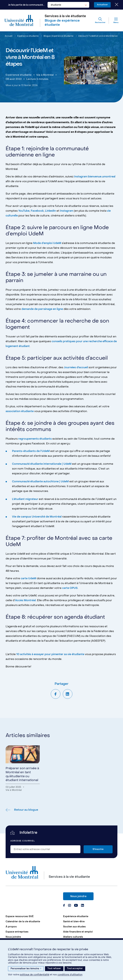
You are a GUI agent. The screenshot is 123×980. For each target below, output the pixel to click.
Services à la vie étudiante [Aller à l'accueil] (65, 16)
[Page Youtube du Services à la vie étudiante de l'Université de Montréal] (76, 907)
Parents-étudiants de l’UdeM (31, 452)
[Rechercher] (100, 21)
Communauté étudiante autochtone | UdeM (41, 482)
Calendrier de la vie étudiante (23, 923)
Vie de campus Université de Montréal (38, 517)
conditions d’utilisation (70, 975)
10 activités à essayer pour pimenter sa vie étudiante (51, 655)
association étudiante (20, 412)
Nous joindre (78, 898)
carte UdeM (29, 579)
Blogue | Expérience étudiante (59, 37)
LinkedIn (51, 211)
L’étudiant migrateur (25, 500)
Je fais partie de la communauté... (25, 5)
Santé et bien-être (74, 923)
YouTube (24, 211)
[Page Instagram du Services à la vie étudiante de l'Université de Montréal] (69, 907)
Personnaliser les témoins (26, 969)
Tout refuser (54, 968)
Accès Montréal (26, 601)
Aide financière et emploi (78, 933)
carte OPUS (72, 589)
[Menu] (113, 21)
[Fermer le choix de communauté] (114, 5)
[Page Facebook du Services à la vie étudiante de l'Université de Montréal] (64, 907)
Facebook (38, 211)
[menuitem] (33, 918)
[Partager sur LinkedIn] (68, 695)
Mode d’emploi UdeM (48, 244)
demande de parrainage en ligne (43, 310)
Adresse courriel (23, 842)
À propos (11, 928)
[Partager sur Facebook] (56, 695)
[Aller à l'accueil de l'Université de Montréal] (19, 21)
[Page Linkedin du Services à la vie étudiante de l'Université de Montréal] (82, 907)
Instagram (68, 211)
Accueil (9, 37)
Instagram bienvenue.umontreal (95, 177)
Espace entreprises (17, 933)
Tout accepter (75, 968)
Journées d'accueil (76, 368)
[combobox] (67, 5)
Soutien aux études (74, 928)
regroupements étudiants (35, 439)
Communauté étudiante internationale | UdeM (43, 465)
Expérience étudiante (28, 37)
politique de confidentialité (35, 975)
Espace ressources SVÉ (20, 918)
